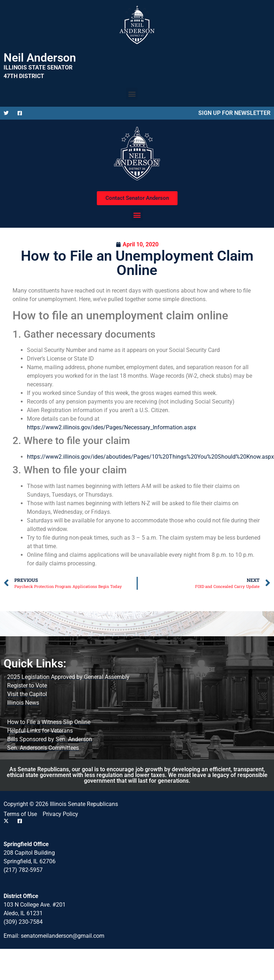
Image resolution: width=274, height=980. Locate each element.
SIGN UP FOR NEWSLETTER (234, 113)
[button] (132, 94)
